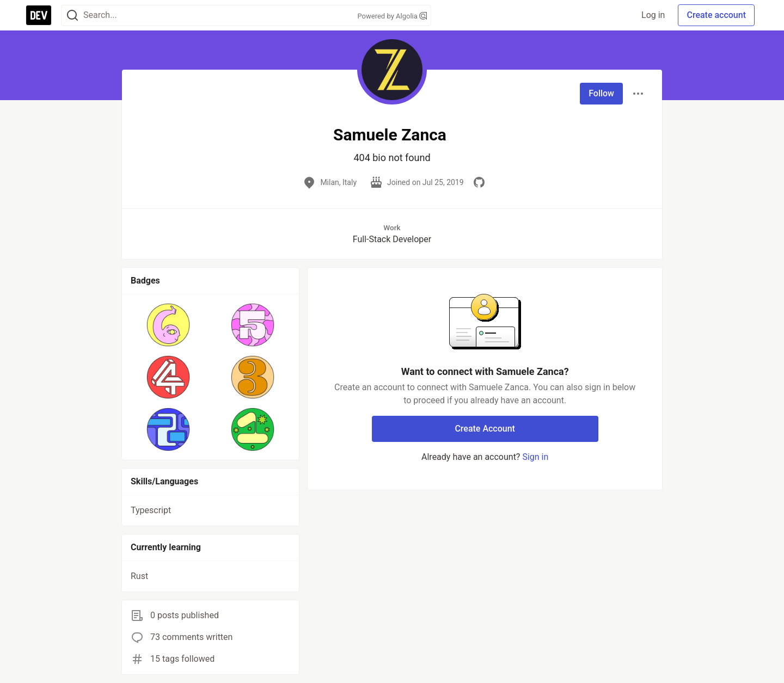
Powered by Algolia (392, 16)
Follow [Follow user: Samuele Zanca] (601, 93)
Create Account (485, 429)
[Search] (72, 16)
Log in (653, 15)
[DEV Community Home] (39, 15)
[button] (169, 325)
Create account (716, 15)
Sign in (535, 457)
